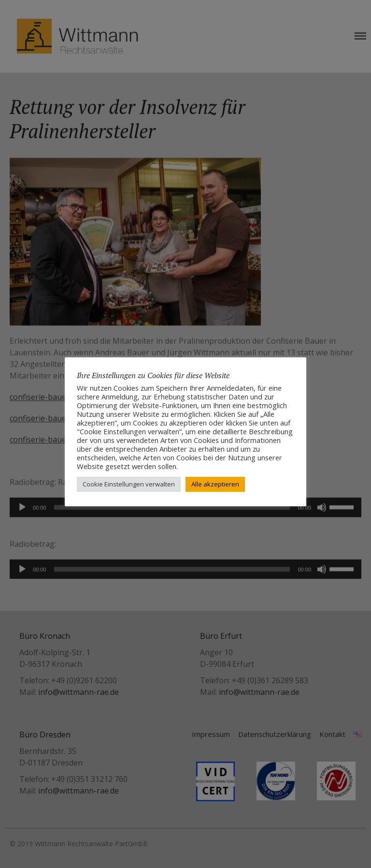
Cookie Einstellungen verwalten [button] (129, 484)
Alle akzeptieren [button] (215, 484)
